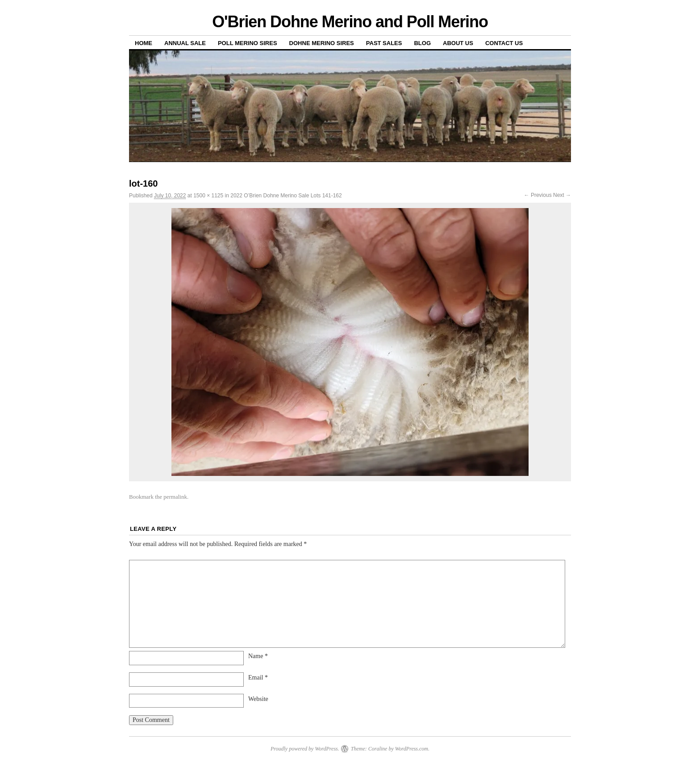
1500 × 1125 (208, 196)
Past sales (384, 43)
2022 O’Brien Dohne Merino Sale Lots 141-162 (286, 196)
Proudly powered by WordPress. (305, 749)
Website (258, 699)
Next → (562, 195)
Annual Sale (185, 43)
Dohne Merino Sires (322, 43)
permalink (175, 497)
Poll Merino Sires (248, 43)
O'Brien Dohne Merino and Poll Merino (350, 22)
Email (258, 678)
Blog (422, 43)
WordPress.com (412, 749)
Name (258, 656)
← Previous (538, 195)
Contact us (504, 43)
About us (458, 43)
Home (144, 43)
